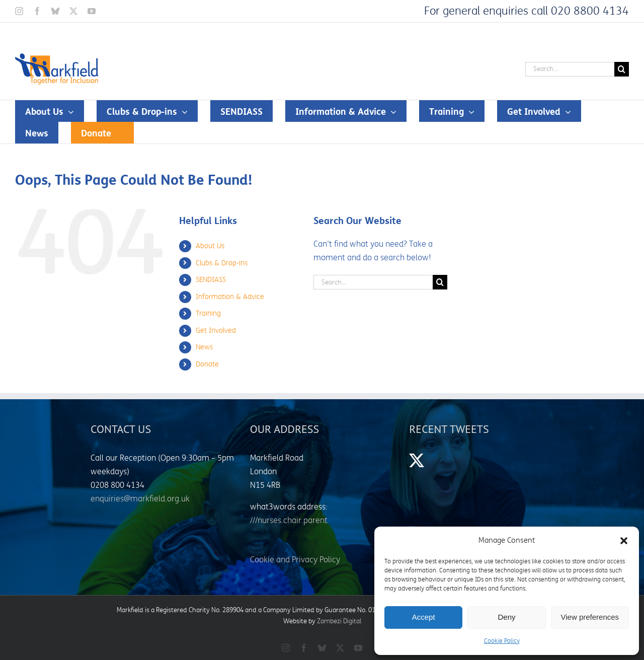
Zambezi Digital (339, 621)
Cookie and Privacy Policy (295, 560)
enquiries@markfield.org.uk (140, 499)
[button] (624, 541)
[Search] (622, 69)
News (204, 347)
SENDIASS (211, 280)
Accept (424, 617)
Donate (207, 364)
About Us (210, 246)
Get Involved (216, 331)
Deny (506, 617)
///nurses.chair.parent (289, 521)
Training (208, 313)
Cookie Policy (502, 641)
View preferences (590, 617)
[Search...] (570, 69)
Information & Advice (230, 297)
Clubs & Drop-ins (222, 263)
